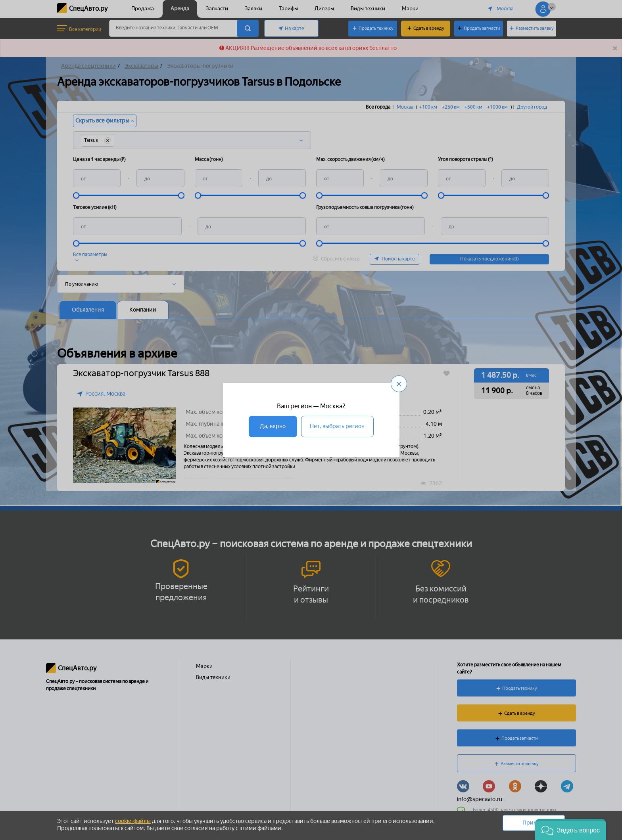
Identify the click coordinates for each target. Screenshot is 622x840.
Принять (534, 823)
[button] (571, 829)
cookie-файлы (133, 821)
